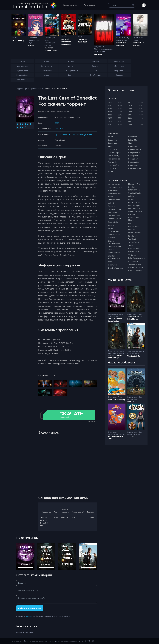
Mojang (131, 199)
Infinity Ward (134, 226)
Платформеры (113, 434)
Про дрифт (112, 162)
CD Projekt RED (135, 252)
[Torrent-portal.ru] (35, 5)
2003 (141, 102)
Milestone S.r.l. (114, 234)
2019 (120, 102)
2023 (57, 123)
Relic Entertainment (136, 258)
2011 (130, 102)
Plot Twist (59, 129)
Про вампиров (114, 152)
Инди (30, 43)
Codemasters (113, 231)
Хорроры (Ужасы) (138, 351)
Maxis (110, 228)
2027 (110, 102)
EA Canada (112, 212)
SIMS (110, 146)
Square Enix (113, 222)
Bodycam (98, 54)
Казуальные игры (133, 434)
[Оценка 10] (25, 127)
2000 (141, 112)
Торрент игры (22, 88)
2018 (120, 105)
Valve (110, 262)
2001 (141, 108)
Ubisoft (111, 203)
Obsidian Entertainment (114, 257)
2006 (130, 118)
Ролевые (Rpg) (80, 134)
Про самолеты (134, 168)
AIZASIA (131, 437)
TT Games (132, 255)
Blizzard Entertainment (114, 242)
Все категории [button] (70, 5)
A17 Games (133, 261)
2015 (120, 115)
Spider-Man (113, 143)
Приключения (34, 40)
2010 (130, 105)
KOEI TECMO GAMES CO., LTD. (115, 192)
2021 (110, 121)
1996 (141, 124)
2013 (120, 121)
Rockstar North (114, 200)
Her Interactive (114, 253)
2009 (130, 108)
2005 (130, 121)
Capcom (111, 206)
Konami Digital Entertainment (134, 207)
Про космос (113, 168)
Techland (132, 239)
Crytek (131, 223)
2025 (110, 108)
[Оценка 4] (25, 124)
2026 (110, 105)
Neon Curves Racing (117, 400)
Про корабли (113, 165)
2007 (130, 115)
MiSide (31, 46)
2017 (120, 108)
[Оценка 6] (30, 124)
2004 (130, 124)
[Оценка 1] (18, 124)
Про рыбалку (113, 156)
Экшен (14, 38)
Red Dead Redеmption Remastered (66, 42)
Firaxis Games (134, 202)
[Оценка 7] (18, 127)
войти (29, 616)
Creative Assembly (115, 268)
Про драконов (114, 159)
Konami (131, 229)
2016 (120, 112)
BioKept (131, 402)
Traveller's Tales (135, 264)
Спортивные (112, 397)
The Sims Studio (114, 219)
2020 (110, 124)
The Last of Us (134, 356)
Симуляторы (33, 38)
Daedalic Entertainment (134, 188)
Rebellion (132, 196)
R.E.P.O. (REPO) (18, 40)
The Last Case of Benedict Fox (115, 320)
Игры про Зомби (133, 353)
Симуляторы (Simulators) (50, 44)
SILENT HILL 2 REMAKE (139, 44)
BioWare (111, 238)
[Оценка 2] (20, 124)
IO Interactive (134, 236)
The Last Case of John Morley (135, 318)
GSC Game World (115, 184)
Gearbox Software (136, 267)
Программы (89, 5)
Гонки (125, 40)
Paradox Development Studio (134, 217)
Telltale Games (114, 215)
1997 (141, 121)
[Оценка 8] (20, 127)
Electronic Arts (134, 184)
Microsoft (112, 225)
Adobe (110, 197)
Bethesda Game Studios (114, 248)
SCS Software (134, 242)
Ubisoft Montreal (115, 187)
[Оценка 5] (28, 124)
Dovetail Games (135, 248)
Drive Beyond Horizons (122, 44)
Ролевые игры (113, 316)
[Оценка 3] (23, 124)
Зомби (111, 137)
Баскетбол (112, 140)
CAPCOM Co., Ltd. (115, 209)
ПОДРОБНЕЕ (26, 564)
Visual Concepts (135, 233)
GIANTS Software (135, 271)
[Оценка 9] (23, 127)
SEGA (130, 245)
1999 (141, 115)
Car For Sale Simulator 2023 (51, 49)
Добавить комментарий (30, 608)
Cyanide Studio (134, 193)
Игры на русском (119, 353)
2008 (130, 112)
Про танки (112, 149)
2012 (120, 124)
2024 (110, 112)
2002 (141, 105)
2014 (120, 118)
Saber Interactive (135, 211)
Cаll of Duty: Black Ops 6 (83, 41)
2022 (110, 118)
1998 (141, 118)
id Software (112, 265)
